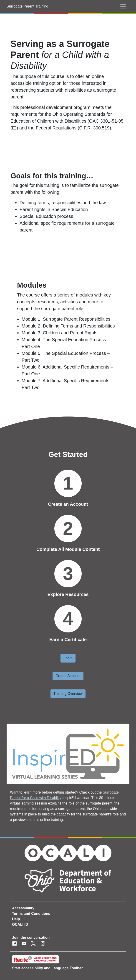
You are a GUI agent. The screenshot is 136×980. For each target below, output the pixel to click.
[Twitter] (33, 944)
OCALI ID (20, 925)
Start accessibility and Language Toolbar (47, 968)
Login (68, 658)
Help (16, 919)
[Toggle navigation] (123, 6)
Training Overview (68, 694)
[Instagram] (43, 944)
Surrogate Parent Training (27, 6)
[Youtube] (24, 944)
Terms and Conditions (31, 914)
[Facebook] (14, 944)
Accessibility (23, 908)
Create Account (68, 676)
